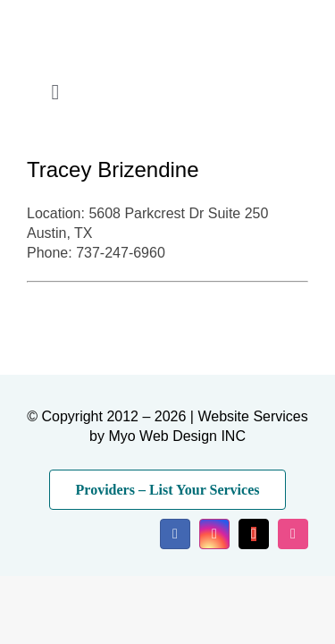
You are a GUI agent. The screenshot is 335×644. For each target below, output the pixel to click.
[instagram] (214, 534)
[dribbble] (293, 534)
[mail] (254, 534)
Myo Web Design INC (177, 436)
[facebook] (175, 534)
